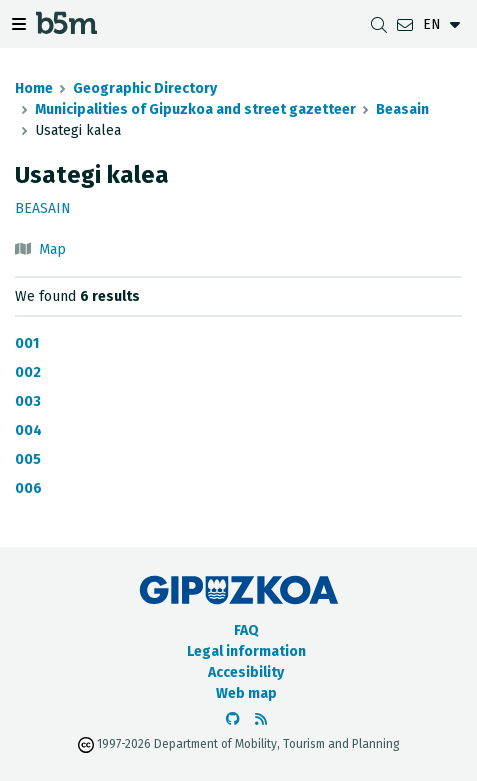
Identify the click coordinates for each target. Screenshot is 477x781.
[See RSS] (261, 719)
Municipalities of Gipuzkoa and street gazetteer (195, 109)
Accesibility (246, 672)
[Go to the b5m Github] (233, 719)
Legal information (246, 651)
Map (52, 249)
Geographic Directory (145, 88)
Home (34, 88)
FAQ (246, 630)
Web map (246, 693)
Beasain (402, 109)
